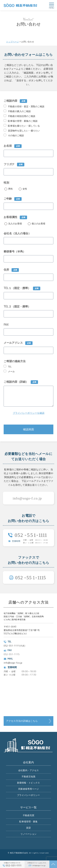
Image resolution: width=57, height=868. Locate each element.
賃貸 (28, 828)
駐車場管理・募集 (28, 822)
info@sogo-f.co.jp (13, 663)
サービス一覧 (28, 807)
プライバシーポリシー (28, 795)
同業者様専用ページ (28, 789)
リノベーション (28, 834)
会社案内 (28, 762)
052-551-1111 (12, 646)
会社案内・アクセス (28, 770)
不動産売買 (28, 815)
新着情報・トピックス (28, 783)
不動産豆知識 (28, 777)
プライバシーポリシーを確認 (29, 413)
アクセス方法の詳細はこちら (22, 721)
